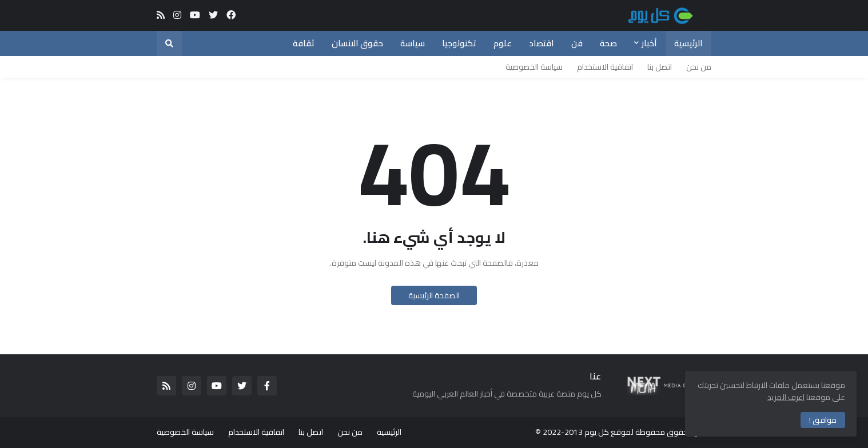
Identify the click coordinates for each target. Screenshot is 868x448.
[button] (169, 43)
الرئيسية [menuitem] (688, 43)
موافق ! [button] (823, 420)
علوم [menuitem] (503, 43)
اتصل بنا (660, 67)
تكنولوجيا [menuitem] (459, 43)
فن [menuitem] (577, 43)
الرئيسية (389, 432)
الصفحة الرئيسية (434, 295)
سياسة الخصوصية (534, 67)
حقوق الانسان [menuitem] (357, 43)
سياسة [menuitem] (413, 43)
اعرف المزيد (786, 397)
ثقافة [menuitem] (304, 43)
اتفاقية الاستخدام (605, 67)
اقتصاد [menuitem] (541, 43)
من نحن (699, 67)
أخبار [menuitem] (649, 43)
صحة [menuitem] (608, 43)
